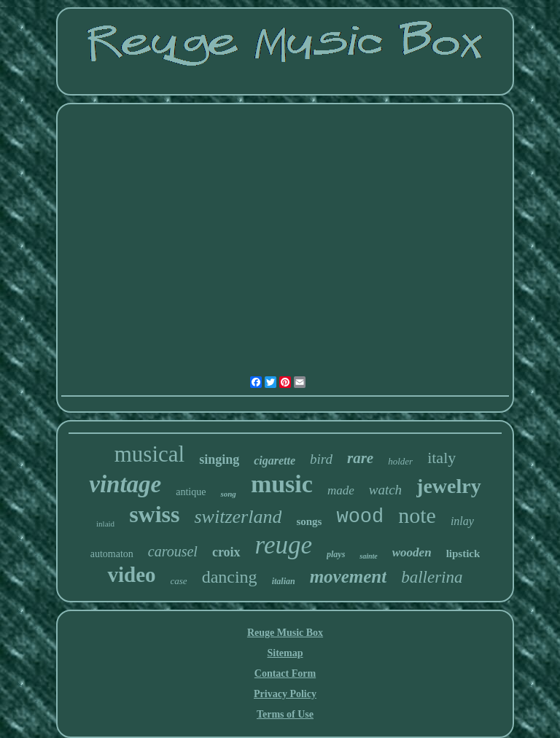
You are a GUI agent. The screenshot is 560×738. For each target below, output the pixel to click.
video (131, 575)
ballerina (432, 577)
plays (336, 554)
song (228, 494)
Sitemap (285, 653)
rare (360, 458)
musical (149, 454)
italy (442, 458)
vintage (125, 484)
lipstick (463, 553)
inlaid (105, 524)
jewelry (449, 486)
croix (226, 552)
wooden (412, 552)
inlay (462, 521)
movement (349, 576)
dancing (230, 577)
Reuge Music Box (285, 633)
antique (191, 492)
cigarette (275, 461)
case (179, 581)
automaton (112, 554)
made (341, 490)
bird (321, 459)
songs (309, 521)
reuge (284, 545)
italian (284, 581)
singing (219, 459)
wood (360, 517)
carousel (173, 551)
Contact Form (285, 673)
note (417, 515)
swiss (154, 514)
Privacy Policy (285, 694)
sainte (368, 556)
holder (400, 461)
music (282, 484)
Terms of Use (285, 714)
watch (385, 490)
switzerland (238, 517)
